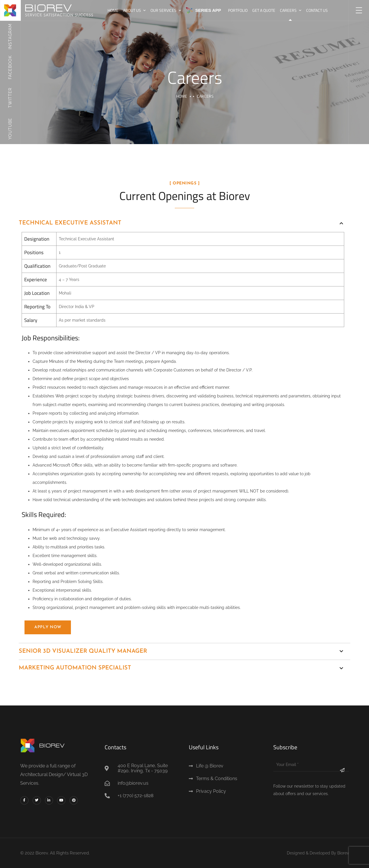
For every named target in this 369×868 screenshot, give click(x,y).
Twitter (10, 98)
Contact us (317, 10)
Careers (288, 10)
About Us (132, 10)
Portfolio (238, 10)
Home (113, 10)
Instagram (10, 36)
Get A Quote (264, 10)
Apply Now (48, 627)
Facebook (10, 67)
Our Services (163, 10)
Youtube (10, 128)
